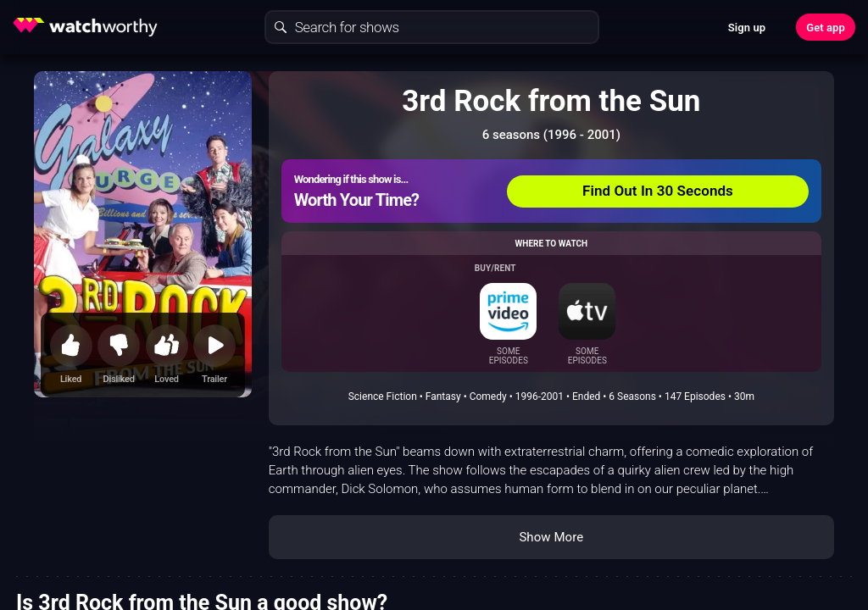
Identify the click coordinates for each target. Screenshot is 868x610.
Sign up (747, 28)
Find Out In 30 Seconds (658, 191)
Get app (826, 28)
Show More (551, 537)
